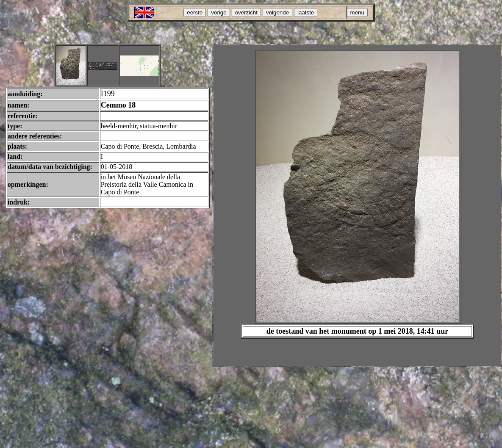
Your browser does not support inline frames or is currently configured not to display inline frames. (357, 206)
